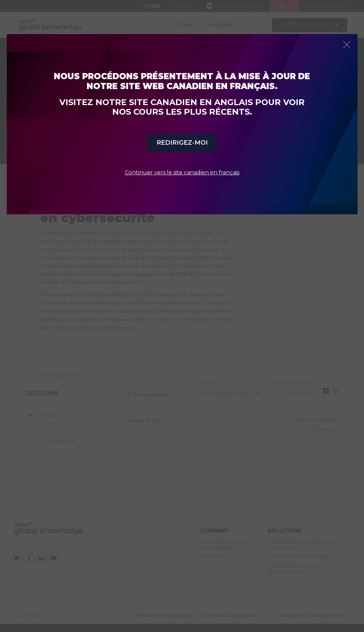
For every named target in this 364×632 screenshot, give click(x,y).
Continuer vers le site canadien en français (182, 173)
